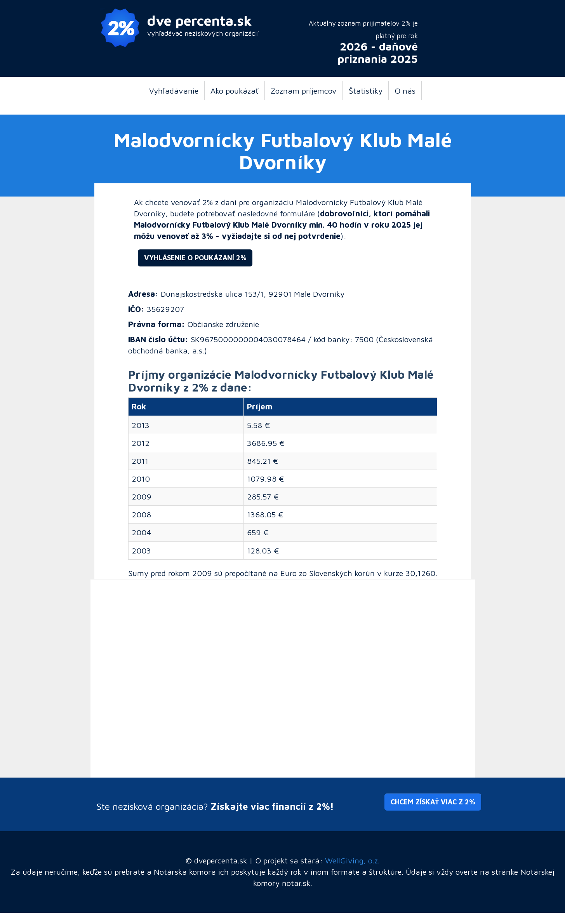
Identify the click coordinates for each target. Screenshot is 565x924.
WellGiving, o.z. (352, 860)
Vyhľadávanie (174, 90)
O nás (405, 90)
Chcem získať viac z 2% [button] (433, 802)
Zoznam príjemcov (304, 90)
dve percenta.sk (200, 20)
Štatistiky (366, 90)
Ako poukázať (235, 90)
